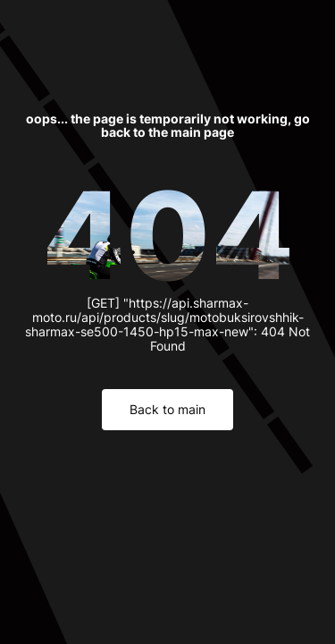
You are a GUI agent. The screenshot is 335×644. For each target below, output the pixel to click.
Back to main (167, 409)
